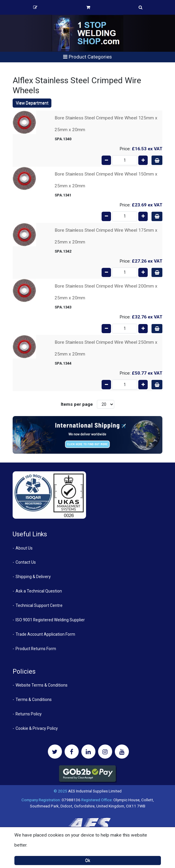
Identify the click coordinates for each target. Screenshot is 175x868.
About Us (24, 548)
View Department (32, 103)
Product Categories (87, 57)
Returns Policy (29, 714)
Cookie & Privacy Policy (37, 728)
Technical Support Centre (39, 605)
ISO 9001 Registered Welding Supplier (50, 620)
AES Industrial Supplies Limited (95, 791)
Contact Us (26, 562)
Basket (88, 7)
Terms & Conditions (34, 700)
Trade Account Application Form (45, 634)
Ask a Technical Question (39, 591)
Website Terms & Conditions (42, 685)
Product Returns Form (36, 649)
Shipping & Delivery (33, 577)
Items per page (77, 404)
